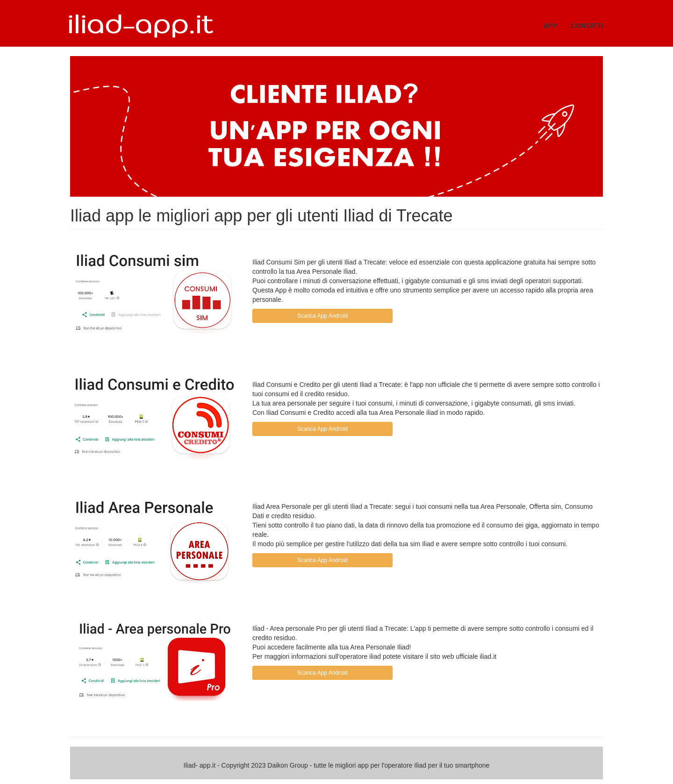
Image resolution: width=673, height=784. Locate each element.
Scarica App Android (322, 316)
